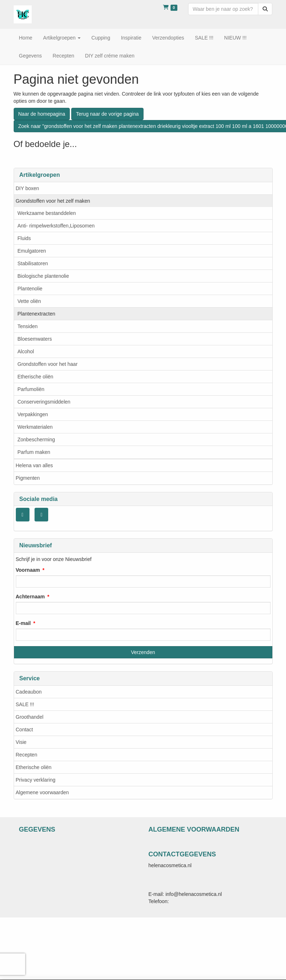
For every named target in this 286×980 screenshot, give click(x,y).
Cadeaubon (29, 692)
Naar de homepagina (42, 114)
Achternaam (30, 597)
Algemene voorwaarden (42, 792)
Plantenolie (30, 289)
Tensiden (28, 326)
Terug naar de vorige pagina (107, 114)
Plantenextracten (37, 314)
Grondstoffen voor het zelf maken (53, 201)
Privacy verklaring (36, 780)
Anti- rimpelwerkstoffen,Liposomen (56, 226)
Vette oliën (29, 301)
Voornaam (28, 570)
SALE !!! (25, 704)
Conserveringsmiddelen (44, 402)
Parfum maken (34, 452)
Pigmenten (28, 478)
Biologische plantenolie (43, 276)
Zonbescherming (36, 440)
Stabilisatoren (33, 263)
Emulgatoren (32, 251)
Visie (21, 742)
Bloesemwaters (35, 339)
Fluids (24, 238)
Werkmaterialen (35, 427)
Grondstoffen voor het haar (48, 364)
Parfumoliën (31, 389)
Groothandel (30, 717)
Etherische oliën (36, 377)
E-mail (23, 623)
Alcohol (26, 351)
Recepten (27, 755)
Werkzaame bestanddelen (47, 213)
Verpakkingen (33, 414)
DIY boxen (28, 188)
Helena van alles (35, 465)
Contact (24, 730)
